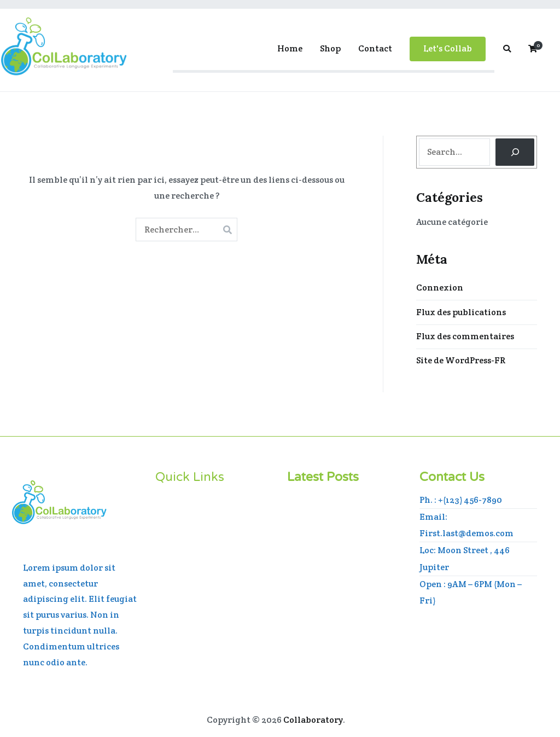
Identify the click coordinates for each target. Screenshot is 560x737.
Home (290, 48)
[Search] (515, 152)
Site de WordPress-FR (461, 360)
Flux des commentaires (465, 336)
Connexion (440, 288)
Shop (330, 48)
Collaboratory (313, 720)
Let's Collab (448, 48)
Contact (375, 48)
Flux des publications (461, 312)
